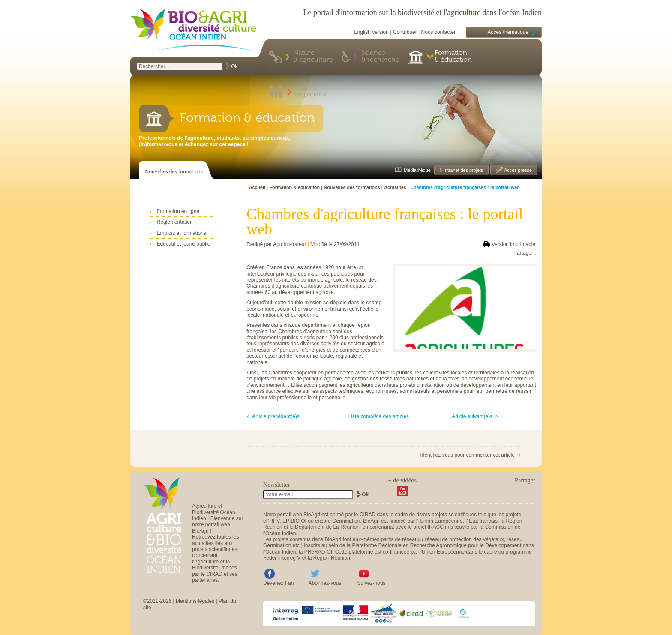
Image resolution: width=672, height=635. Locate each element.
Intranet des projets (463, 170)
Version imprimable (513, 244)
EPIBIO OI (294, 521)
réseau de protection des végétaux (465, 539)
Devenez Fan (278, 583)
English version (371, 32)
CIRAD (367, 515)
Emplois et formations (181, 233)
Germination (346, 521)
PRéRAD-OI (318, 552)
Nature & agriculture (313, 57)
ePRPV (271, 521)
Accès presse (517, 170)
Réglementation (175, 222)
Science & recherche (380, 57)
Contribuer (405, 32)
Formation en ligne (178, 211)
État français (483, 521)
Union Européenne (441, 521)
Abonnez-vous (325, 583)
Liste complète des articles (379, 416)
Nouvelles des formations (174, 171)
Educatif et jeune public (183, 244)
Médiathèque (417, 170)
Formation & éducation (453, 57)
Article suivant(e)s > (475, 416)
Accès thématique (508, 32)
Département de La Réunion (327, 527)
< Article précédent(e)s (273, 416)
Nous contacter (439, 32)
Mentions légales (195, 601)
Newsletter (276, 485)
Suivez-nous (372, 583)
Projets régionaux (311, 92)
